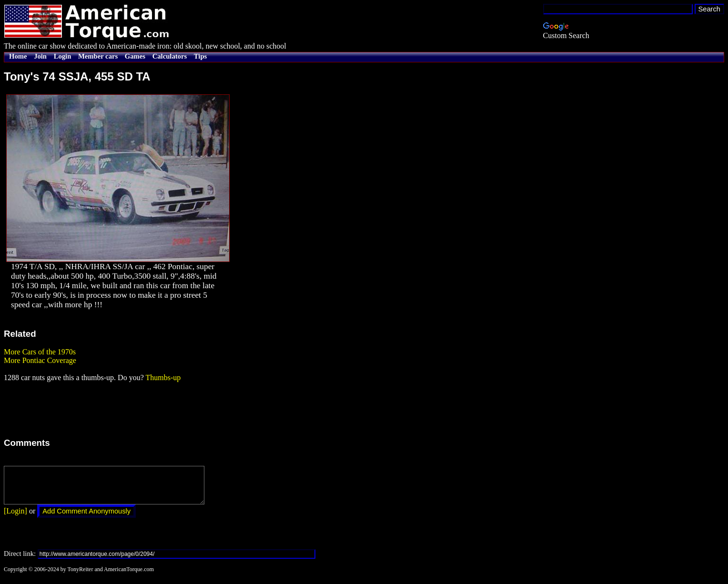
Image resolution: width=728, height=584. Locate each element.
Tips (200, 56)
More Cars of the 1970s (40, 352)
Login (63, 56)
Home (18, 56)
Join (40, 56)
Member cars (98, 56)
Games (135, 56)
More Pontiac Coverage (40, 360)
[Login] (15, 518)
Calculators (170, 56)
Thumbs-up (163, 378)
